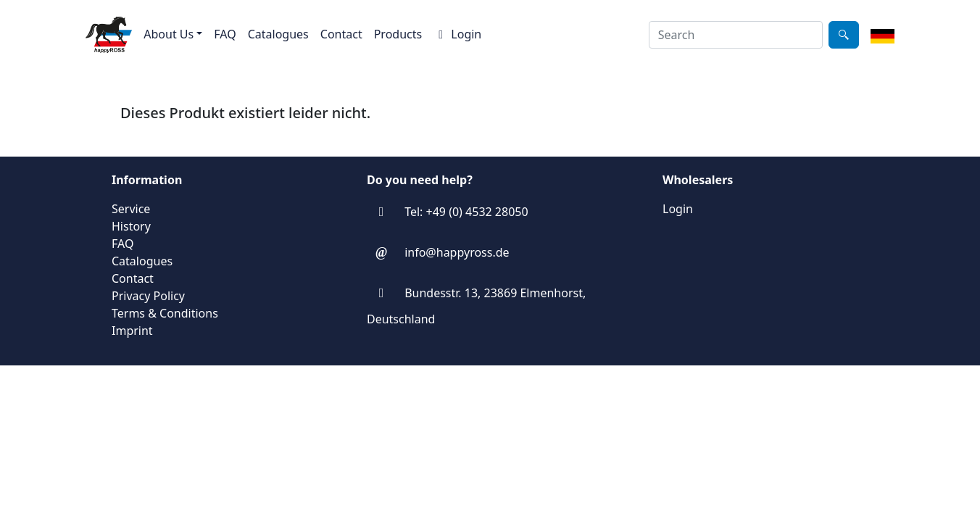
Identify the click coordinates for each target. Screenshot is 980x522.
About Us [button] (169, 34)
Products (398, 34)
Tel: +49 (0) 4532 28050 (466, 212)
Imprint (132, 331)
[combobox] (736, 35)
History (131, 226)
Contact (341, 34)
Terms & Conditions (165, 313)
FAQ (225, 34)
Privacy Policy (148, 296)
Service (131, 209)
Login (457, 34)
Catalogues (278, 34)
